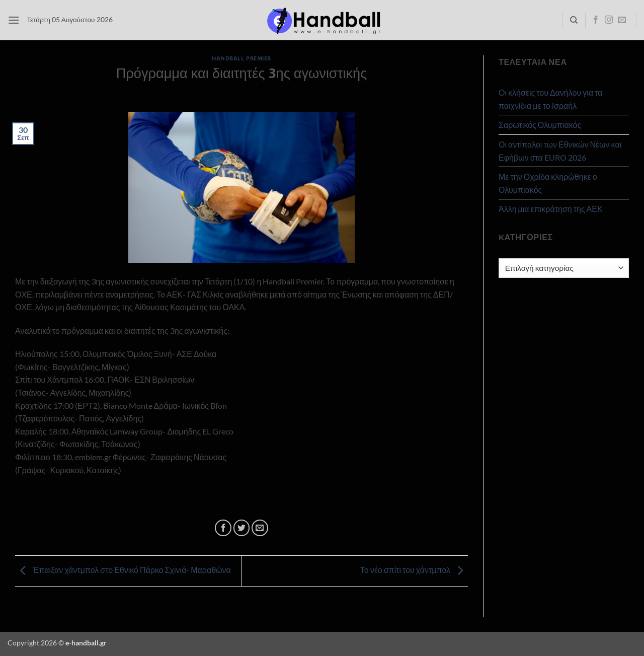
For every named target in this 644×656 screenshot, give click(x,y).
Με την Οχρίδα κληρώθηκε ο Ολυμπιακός (548, 183)
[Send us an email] (622, 20)
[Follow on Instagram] (609, 20)
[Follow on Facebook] (596, 20)
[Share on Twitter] (242, 528)
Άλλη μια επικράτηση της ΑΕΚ (551, 209)
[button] (14, 20)
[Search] (574, 20)
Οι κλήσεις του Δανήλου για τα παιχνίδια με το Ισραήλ (550, 99)
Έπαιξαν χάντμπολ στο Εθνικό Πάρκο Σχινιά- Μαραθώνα (123, 570)
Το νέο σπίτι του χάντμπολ (414, 570)
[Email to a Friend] (260, 528)
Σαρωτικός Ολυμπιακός (540, 125)
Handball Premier (242, 58)
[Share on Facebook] (223, 528)
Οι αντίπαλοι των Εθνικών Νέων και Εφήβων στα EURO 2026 (560, 151)
